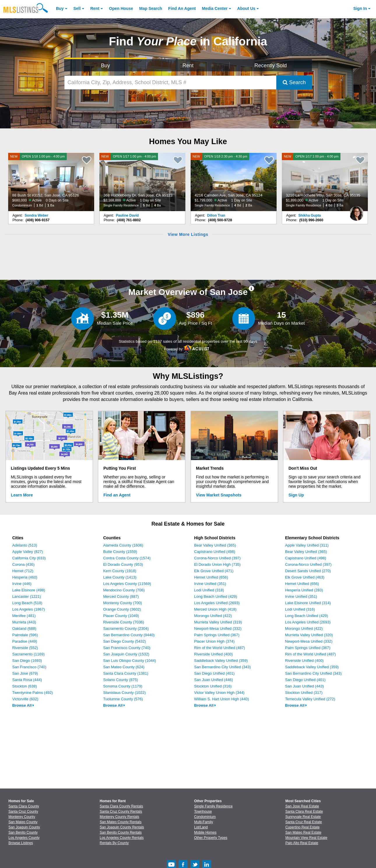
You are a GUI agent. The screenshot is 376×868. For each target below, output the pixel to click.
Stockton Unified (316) (213, 686)
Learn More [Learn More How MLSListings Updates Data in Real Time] (22, 495)
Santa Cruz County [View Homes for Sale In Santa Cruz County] (23, 812)
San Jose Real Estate (302, 806)
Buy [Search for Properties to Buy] (105, 66)
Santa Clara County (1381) (126, 673)
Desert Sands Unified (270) (308, 571)
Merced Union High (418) (215, 609)
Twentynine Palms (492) (32, 693)
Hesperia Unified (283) (304, 590)
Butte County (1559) (120, 552)
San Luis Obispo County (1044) (130, 661)
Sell (77, 8)
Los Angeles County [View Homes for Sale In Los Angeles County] (24, 838)
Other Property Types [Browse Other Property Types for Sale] (211, 838)
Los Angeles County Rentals (122, 838)
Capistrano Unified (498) (215, 552)
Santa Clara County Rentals (121, 806)
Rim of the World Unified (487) (220, 648)
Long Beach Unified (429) (216, 596)
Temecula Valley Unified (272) (310, 699)
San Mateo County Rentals (121, 822)
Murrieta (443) (24, 622)
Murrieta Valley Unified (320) (309, 635)
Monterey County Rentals (119, 817)
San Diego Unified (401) (214, 673)
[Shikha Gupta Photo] (356, 211)
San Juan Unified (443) (304, 686)
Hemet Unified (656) (211, 577)
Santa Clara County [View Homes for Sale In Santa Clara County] (24, 806)
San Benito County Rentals (121, 832)
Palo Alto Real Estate (302, 843)
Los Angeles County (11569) (127, 584)
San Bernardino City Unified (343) (222, 667)
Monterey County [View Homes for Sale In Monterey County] (22, 817)
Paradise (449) (25, 641)
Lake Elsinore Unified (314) (308, 603)
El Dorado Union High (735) (217, 564)
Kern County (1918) (120, 571)
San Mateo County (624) (124, 667)
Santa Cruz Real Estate (304, 822)
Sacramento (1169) (28, 654)
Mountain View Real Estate (306, 838)
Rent (95, 8)
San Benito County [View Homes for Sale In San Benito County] (23, 832)
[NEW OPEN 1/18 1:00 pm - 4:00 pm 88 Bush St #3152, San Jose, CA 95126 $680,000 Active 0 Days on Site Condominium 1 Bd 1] (51, 182)
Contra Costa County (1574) (127, 558)
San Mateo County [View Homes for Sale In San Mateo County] (23, 822)
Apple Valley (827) (28, 552)
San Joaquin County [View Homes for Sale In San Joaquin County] (24, 827)
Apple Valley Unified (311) (307, 545)
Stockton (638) (25, 686)
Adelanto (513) (25, 545)
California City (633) (29, 558)
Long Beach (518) (27, 603)
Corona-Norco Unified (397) (217, 558)
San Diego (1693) (27, 661)
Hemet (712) (23, 571)
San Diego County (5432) (125, 641)
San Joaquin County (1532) (126, 654)
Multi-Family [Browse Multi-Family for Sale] (204, 822)
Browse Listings (21, 843)
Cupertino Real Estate (302, 827)
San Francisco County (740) (127, 648)
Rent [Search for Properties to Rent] (188, 66)
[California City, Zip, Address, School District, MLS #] (170, 83)
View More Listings (188, 234)
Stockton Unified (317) (304, 693)
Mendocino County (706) (124, 590)
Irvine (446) (22, 584)
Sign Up (296, 495)
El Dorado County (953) (123, 564)
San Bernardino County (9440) (129, 635)
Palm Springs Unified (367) (217, 635)
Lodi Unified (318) (209, 590)
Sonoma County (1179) (123, 686)
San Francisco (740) (29, 667)
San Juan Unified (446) (214, 680)
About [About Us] (246, 8)
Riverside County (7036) (124, 622)
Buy (60, 8)
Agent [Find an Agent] (182, 8)
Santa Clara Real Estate (304, 812)
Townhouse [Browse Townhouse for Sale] (203, 812)
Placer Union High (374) (214, 641)
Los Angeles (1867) (29, 609)
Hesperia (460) (25, 577)
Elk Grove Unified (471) (214, 571)
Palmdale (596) (25, 635)
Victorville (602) (25, 699)
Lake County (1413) (120, 577)
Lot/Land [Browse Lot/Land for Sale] (201, 827)
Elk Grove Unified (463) (305, 577)
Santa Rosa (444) (27, 680)
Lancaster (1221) (27, 596)
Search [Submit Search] (294, 82)
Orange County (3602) (122, 609)
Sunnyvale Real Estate (303, 817)
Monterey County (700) (123, 603)
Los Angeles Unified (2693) (217, 603)
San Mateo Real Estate (303, 832)
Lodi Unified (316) (300, 609)
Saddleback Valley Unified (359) (221, 661)
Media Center (215, 8)
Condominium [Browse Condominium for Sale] (205, 817)
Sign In (360, 8)
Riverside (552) (25, 648)
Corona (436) (23, 564)
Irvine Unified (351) (210, 584)
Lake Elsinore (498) (29, 590)
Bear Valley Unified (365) (215, 545)
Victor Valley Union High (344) (219, 693)
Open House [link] (121, 8)
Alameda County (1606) (123, 545)
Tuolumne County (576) (123, 699)
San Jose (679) (25, 673)
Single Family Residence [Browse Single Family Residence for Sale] (213, 806)
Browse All (23, 705)
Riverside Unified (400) (213, 654)
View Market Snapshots (219, 495)
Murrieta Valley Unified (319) (218, 622)
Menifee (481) (24, 616)
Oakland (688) (24, 629)
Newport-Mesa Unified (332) (218, 629)
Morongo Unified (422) (213, 616)
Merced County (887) (121, 596)
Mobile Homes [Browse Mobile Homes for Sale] (205, 832)
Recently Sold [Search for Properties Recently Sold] (271, 66)
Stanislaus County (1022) (124, 693)
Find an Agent (117, 495)
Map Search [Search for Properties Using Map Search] (151, 8)
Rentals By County (114, 843)
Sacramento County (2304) (126, 629)
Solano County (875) (121, 680)
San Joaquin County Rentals (122, 827)
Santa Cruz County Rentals (121, 812)
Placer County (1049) (121, 616)
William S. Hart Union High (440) (222, 699)
